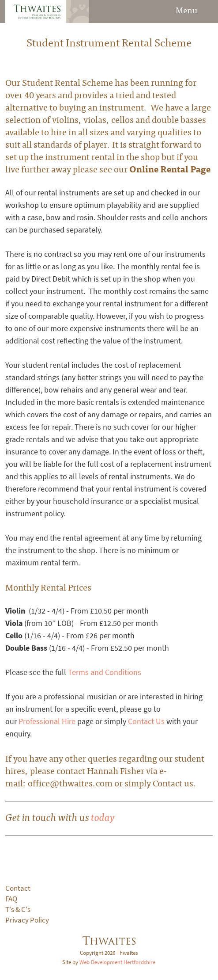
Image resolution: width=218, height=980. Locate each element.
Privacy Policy (27, 920)
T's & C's (18, 909)
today (103, 816)
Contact (18, 888)
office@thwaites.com (70, 783)
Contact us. (175, 783)
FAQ (11, 899)
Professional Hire (47, 721)
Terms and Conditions (105, 672)
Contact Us (146, 721)
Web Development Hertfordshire (117, 962)
